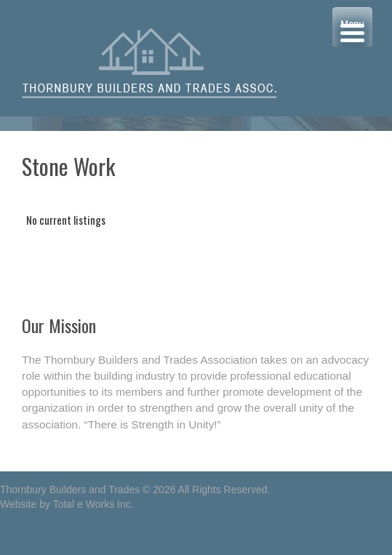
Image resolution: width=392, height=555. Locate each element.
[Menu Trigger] (352, 27)
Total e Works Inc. (93, 504)
